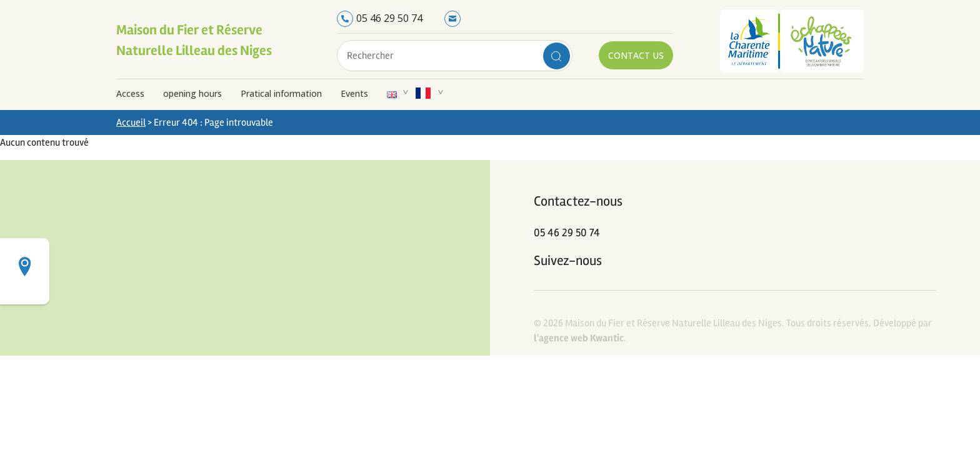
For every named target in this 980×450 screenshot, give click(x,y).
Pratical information (281, 93)
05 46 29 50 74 (389, 18)
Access (130, 93)
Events (354, 93)
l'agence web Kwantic (579, 338)
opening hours (192, 93)
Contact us (636, 55)
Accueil (131, 122)
